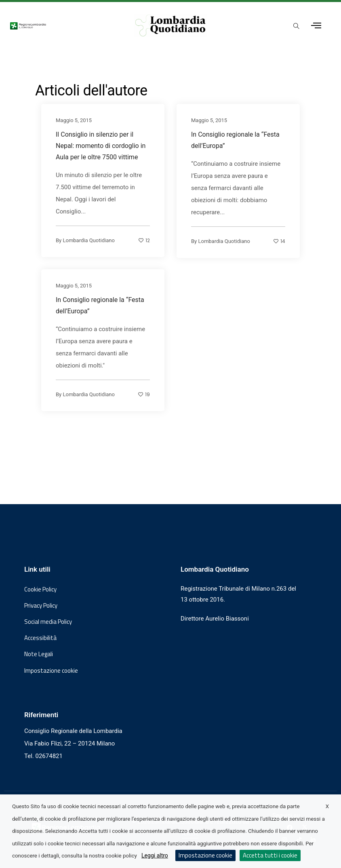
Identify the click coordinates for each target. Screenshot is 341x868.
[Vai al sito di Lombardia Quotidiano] (171, 25)
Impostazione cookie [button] (51, 671)
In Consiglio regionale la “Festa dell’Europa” (235, 140)
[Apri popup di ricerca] (297, 26)
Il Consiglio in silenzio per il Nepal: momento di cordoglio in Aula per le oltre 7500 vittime (101, 146)
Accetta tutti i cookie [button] (270, 855)
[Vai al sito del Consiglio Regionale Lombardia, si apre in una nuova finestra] (64, 25)
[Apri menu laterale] (316, 26)
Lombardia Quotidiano (88, 240)
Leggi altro (155, 855)
